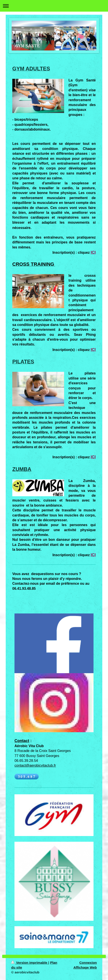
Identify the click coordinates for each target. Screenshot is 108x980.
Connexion (88, 963)
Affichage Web (85, 967)
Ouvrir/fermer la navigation (54, 6)
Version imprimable (30, 963)
